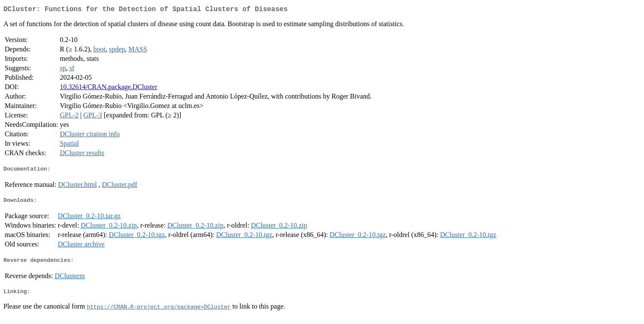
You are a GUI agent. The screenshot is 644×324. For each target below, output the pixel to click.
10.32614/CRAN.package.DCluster (108, 88)
